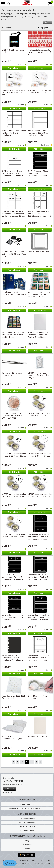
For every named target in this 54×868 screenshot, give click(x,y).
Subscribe (10, 789)
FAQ (27, 841)
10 (27, 762)
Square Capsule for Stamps (40, 252)
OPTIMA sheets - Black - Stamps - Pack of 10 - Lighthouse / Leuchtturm (13, 173)
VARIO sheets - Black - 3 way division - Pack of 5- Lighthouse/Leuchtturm (39, 537)
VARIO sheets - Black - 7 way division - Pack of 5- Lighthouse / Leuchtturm (39, 617)
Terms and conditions (27, 822)
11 (31, 762)
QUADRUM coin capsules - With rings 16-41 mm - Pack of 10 (14, 254)
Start (13, 762)
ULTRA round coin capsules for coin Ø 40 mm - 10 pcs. (40, 495)
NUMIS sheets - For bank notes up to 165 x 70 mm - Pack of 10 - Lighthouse (39, 133)
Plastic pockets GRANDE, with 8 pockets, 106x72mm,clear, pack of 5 (39, 214)
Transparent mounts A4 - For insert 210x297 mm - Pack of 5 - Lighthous (38, 335)
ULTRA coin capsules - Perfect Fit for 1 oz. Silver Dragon (39, 375)
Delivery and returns (27, 826)
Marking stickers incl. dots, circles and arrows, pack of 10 (39, 52)
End (41, 762)
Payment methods (27, 831)
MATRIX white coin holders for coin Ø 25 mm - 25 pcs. (39, 91)
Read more (6, 20)
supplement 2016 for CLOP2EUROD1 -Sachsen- (14, 293)
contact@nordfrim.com (41, 863)
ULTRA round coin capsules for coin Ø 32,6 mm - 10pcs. (14, 455)
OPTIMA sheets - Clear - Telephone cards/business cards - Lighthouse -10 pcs (13, 214)
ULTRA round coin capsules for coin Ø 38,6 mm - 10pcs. (14, 495)
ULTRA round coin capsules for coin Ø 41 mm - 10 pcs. (14, 536)
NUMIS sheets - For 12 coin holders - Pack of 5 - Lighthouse (14, 133)
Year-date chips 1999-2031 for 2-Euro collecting (14, 697)
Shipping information (27, 818)
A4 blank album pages (37, 736)
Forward (36, 762)
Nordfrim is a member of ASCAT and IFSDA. (27, 808)
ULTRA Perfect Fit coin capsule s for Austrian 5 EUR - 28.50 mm (12, 416)
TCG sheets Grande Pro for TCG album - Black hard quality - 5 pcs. (14, 335)
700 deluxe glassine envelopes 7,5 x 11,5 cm (12, 737)
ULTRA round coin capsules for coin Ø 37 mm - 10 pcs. (40, 455)
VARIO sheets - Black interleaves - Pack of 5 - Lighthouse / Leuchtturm (12, 658)
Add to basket (14, 68)
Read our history (27, 804)
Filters (48, 22)
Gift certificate (27, 845)
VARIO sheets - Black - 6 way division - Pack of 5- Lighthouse (13, 617)
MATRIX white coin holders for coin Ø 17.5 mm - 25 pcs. (14, 93)
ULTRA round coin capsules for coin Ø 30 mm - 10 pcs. (40, 414)
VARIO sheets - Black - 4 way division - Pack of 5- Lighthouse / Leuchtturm (13, 577)
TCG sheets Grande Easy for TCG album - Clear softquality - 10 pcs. (39, 294)
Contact (27, 849)
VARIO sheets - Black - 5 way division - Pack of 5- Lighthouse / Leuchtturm (39, 577)
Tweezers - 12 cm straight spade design (13, 374)
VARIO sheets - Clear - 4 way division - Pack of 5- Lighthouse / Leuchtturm (38, 658)
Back (18, 762)
